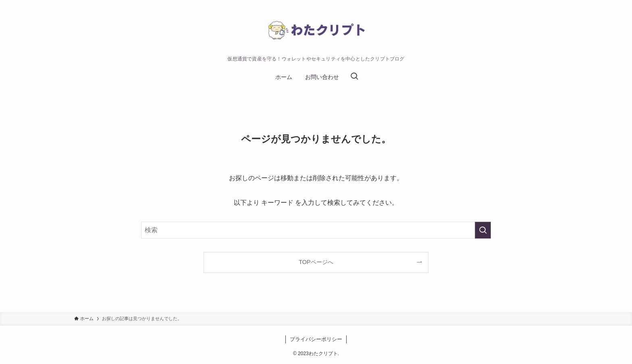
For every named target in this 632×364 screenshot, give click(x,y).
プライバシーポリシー (316, 339)
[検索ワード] (316, 230)
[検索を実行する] (483, 230)
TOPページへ (316, 262)
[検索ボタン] (354, 77)
